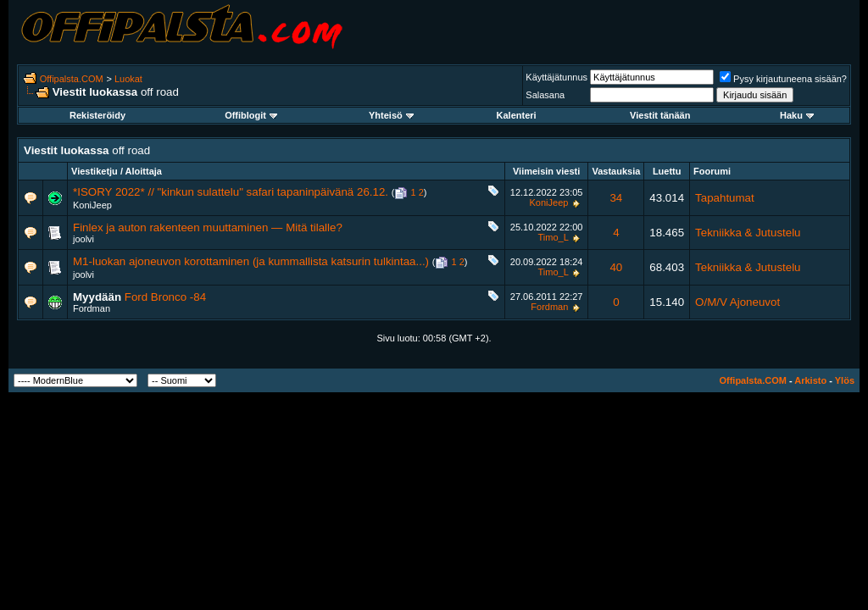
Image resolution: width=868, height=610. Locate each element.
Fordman (92, 308)
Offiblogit (251, 115)
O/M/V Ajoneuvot (737, 302)
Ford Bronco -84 (165, 297)
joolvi (83, 239)
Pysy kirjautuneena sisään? (783, 79)
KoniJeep (92, 205)
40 (616, 267)
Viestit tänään (660, 115)
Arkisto (810, 380)
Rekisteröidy (97, 115)
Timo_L (554, 237)
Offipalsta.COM (72, 79)
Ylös (845, 380)
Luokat (128, 79)
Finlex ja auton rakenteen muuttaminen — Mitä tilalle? (208, 227)
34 (616, 198)
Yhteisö (391, 115)
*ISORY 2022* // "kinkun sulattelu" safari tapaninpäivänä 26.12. (231, 192)
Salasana (545, 95)
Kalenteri (517, 115)
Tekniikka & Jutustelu (748, 233)
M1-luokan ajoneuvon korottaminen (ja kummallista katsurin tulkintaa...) (251, 261)
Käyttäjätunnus (556, 77)
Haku (797, 115)
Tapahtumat (725, 198)
